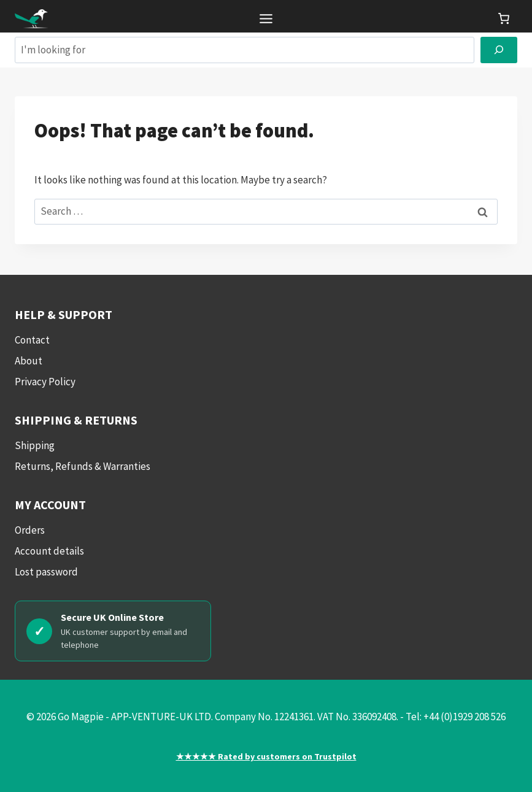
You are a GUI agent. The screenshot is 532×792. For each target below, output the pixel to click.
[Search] (499, 50)
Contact (32, 340)
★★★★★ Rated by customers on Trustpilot (266, 756)
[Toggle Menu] (266, 19)
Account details (49, 551)
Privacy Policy (45, 382)
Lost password (46, 572)
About (29, 361)
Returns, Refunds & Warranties (83, 466)
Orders (30, 530)
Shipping (35, 445)
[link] (504, 18)
